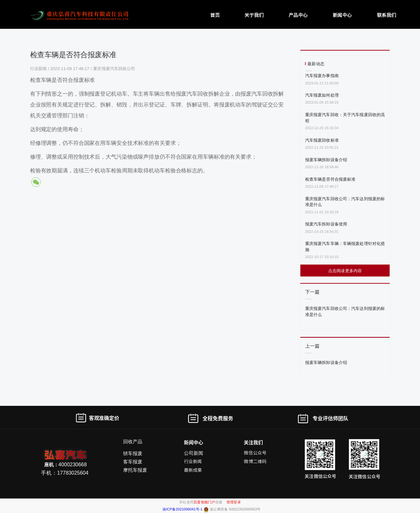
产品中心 (298, 15)
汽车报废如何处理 (322, 95)
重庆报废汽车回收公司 (114, 69)
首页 (215, 15)
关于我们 (254, 15)
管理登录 (234, 502)
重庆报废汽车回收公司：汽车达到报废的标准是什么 (345, 201)
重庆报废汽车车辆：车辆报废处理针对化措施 (345, 247)
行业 (188, 462)
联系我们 (386, 15)
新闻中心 (342, 15)
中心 (198, 442)
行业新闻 (39, 69)
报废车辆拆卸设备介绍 (326, 159)
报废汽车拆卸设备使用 (326, 224)
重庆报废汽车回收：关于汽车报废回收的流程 (345, 118)
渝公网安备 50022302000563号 (235, 509)
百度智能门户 (204, 502)
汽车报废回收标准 (322, 140)
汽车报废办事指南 (322, 76)
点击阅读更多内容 (345, 270)
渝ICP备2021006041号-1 (183, 509)
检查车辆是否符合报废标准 (330, 179)
